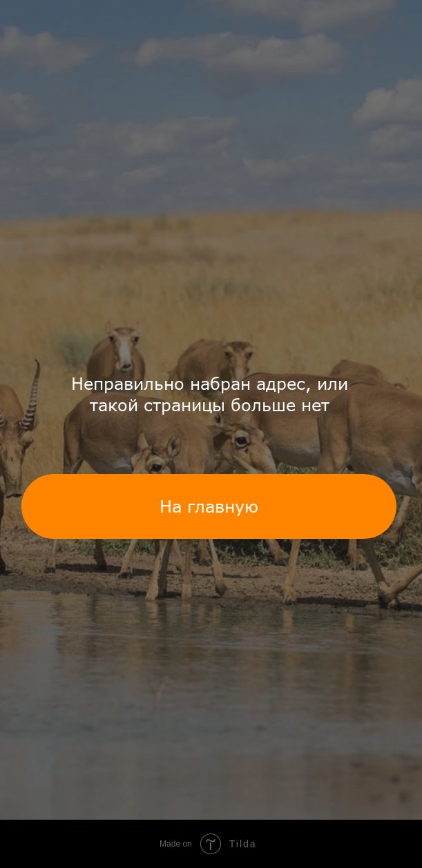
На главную (209, 506)
